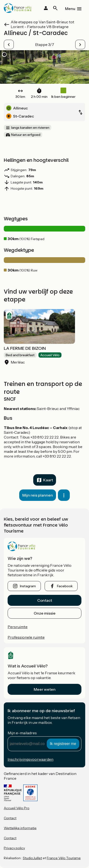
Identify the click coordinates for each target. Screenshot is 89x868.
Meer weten (45, 689)
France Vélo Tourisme (64, 858)
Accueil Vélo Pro (17, 808)
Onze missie (45, 613)
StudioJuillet (32, 858)
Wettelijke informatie (20, 828)
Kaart (48, 480)
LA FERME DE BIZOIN (25, 348)
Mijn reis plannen (38, 495)
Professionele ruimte (26, 637)
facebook (65, 586)
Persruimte (18, 627)
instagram (28, 586)
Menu (70, 9)
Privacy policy (14, 848)
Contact (45, 600)
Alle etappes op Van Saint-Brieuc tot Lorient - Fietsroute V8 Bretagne (42, 24)
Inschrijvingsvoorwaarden (30, 759)
